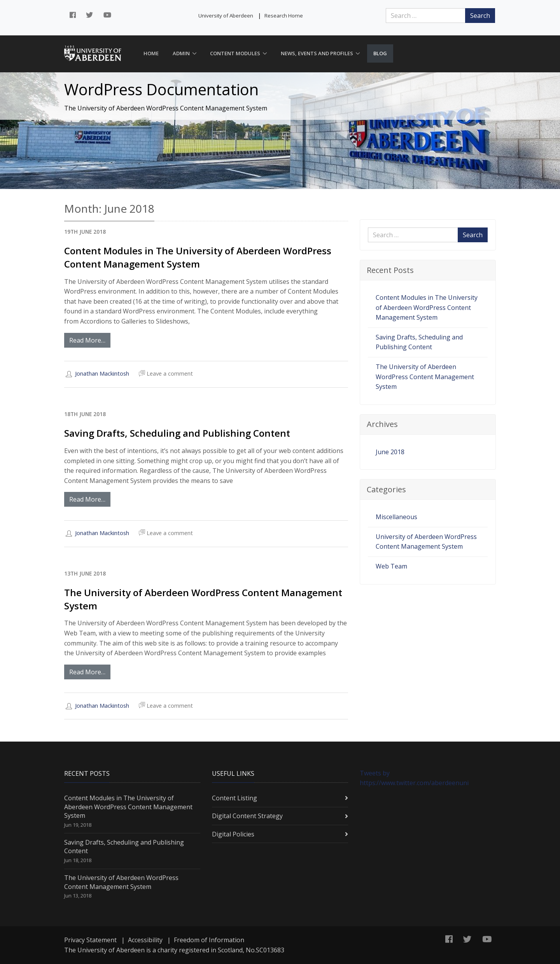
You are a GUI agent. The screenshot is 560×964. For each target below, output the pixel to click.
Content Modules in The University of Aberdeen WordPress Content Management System (198, 257)
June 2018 (390, 452)
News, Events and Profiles (317, 53)
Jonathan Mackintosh (102, 373)
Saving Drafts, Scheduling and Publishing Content (177, 433)
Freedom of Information (209, 940)
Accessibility (145, 940)
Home (151, 53)
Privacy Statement (90, 940)
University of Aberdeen (226, 16)
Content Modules (235, 53)
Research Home (284, 16)
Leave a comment (166, 374)
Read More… (87, 340)
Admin (181, 53)
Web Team (391, 566)
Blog (380, 53)
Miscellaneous (396, 517)
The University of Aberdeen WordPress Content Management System (425, 377)
